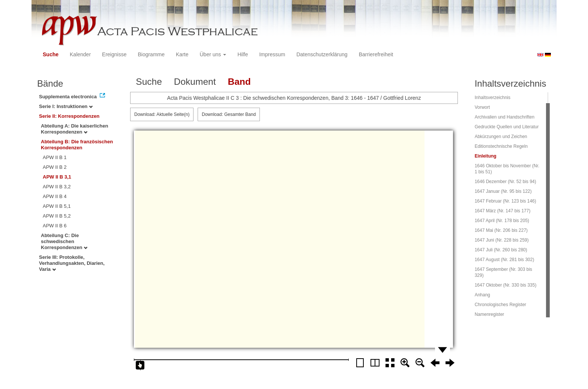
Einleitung (486, 156)
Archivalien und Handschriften (505, 117)
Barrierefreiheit (376, 54)
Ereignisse (114, 54)
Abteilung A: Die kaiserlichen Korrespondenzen (74, 129)
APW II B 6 (55, 226)
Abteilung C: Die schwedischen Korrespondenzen (64, 241)
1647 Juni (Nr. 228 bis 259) (502, 240)
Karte (182, 54)
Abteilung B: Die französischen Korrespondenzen (77, 145)
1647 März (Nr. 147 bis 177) (503, 211)
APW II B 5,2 (57, 216)
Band (239, 82)
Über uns (213, 54)
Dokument (195, 82)
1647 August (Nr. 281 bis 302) (505, 260)
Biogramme (151, 54)
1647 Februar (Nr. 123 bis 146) (505, 201)
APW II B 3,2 (57, 187)
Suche (51, 54)
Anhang (482, 295)
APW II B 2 (55, 167)
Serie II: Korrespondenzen (69, 116)
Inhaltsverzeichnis (493, 98)
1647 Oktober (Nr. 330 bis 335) (506, 285)
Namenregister (490, 314)
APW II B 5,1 (57, 206)
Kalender (80, 54)
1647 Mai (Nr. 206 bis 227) (501, 230)
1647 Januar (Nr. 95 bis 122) (503, 191)
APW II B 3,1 (57, 177)
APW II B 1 (55, 157)
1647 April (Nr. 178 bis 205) (502, 221)
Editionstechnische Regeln (501, 146)
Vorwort (482, 107)
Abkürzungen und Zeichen (501, 137)
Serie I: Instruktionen (66, 106)
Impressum (272, 54)
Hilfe (243, 54)
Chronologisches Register (500, 305)
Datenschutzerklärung (322, 54)
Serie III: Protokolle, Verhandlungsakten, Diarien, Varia (72, 263)
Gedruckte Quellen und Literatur (507, 127)
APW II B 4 (55, 196)
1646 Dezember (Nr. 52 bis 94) (505, 182)
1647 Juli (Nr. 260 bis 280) (501, 250)
